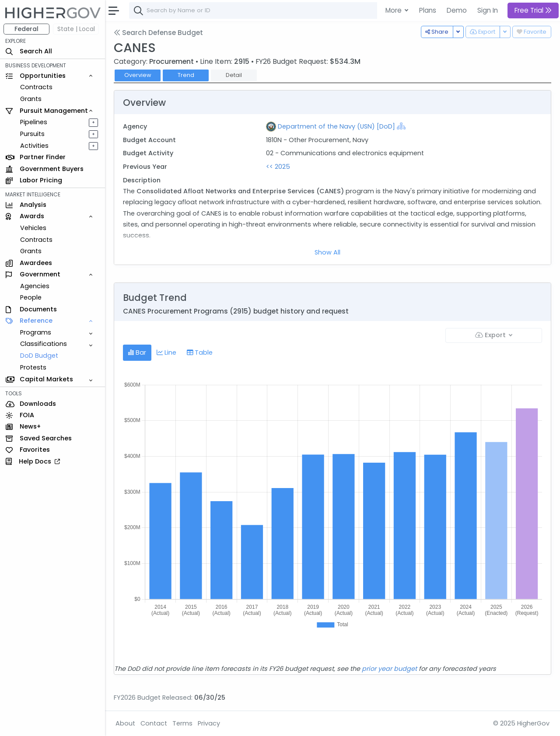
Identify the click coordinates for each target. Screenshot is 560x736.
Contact (154, 723)
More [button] (394, 10)
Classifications (44, 344)
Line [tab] (166, 352)
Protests (33, 367)
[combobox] (260, 10)
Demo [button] (457, 10)
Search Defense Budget (158, 33)
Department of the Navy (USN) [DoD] (336, 126)
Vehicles (33, 228)
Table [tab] (200, 352)
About (125, 723)
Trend (186, 75)
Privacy (209, 723)
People (31, 297)
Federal (26, 29)
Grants (31, 99)
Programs (36, 332)
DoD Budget (39, 356)
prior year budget (389, 669)
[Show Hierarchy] (401, 126)
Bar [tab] (137, 352)
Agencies (35, 286)
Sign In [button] (488, 10)
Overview (138, 75)
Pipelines (34, 122)
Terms (182, 723)
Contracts (36, 87)
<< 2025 (278, 167)
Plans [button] (428, 10)
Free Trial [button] (533, 10)
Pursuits (32, 134)
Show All (327, 252)
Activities (34, 146)
